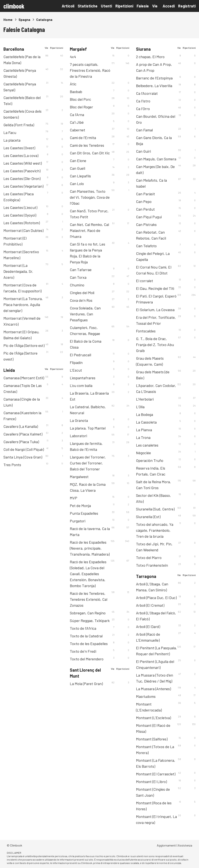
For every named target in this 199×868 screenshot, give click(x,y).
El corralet (145, 281)
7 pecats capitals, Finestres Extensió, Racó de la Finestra (90, 70)
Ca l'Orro (143, 109)
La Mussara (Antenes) (153, 689)
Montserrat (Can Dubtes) (23, 230)
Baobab (76, 92)
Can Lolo (77, 184)
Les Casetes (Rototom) (22, 223)
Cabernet (77, 130)
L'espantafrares (83, 378)
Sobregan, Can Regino (88, 613)
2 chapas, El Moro (150, 57)
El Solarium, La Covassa (155, 310)
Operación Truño (150, 460)
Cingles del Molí (82, 293)
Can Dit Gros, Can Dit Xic (90, 153)
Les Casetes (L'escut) (20, 207)
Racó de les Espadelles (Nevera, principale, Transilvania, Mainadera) (90, 548)
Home (8, 19)
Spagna (24, 19)
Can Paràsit (145, 194)
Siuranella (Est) (148, 517)
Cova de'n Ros (81, 300)
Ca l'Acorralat (147, 93)
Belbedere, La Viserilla (154, 86)
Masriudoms (146, 696)
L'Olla (140, 407)
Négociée (143, 453)
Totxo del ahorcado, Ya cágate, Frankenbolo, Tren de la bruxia (155, 530)
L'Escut (76, 370)
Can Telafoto (146, 246)
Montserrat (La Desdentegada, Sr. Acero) (18, 271)
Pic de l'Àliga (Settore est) (24, 345)
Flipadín (76, 362)
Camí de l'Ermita (83, 138)
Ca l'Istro (143, 101)
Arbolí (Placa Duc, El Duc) (156, 598)
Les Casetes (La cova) (21, 155)
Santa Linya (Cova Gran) (23, 457)
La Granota (79, 420)
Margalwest (79, 477)
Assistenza (185, 845)
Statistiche (88, 6)
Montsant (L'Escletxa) (153, 718)
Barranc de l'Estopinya (154, 78)
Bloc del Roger (81, 107)
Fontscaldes (146, 331)
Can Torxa (78, 277)
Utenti (106, 6)
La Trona (143, 437)
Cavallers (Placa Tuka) (21, 442)
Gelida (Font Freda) (19, 125)
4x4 (73, 57)
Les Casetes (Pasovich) (22, 171)
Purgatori (78, 521)
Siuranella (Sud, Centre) (155, 509)
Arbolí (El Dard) (148, 627)
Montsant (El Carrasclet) (156, 774)
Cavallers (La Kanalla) (21, 426)
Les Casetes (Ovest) (19, 148)
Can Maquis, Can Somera (156, 159)
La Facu (10, 132)
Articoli (68, 6)
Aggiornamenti (166, 845)
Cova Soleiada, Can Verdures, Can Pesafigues (85, 314)
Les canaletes (147, 445)
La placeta (12, 140)
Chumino (77, 285)
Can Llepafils (80, 176)
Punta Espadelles (84, 513)
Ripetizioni (124, 6)
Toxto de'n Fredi (83, 651)
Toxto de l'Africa (83, 628)
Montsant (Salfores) (152, 739)
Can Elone (78, 161)
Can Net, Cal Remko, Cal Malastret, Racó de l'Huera (89, 230)
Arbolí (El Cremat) (150, 605)
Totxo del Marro (149, 558)
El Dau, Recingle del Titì (155, 288)
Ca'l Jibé (77, 122)
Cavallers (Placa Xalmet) (23, 434)
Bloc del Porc (80, 99)
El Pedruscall (80, 355)
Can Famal (144, 130)
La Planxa (144, 430)
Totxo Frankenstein (152, 565)
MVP (74, 498)
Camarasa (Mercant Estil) (24, 378)
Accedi (169, 6)
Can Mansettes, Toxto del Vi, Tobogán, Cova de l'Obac (90, 197)
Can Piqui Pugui (149, 217)
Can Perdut (145, 209)
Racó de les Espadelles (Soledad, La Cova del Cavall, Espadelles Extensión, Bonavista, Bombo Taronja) (88, 574)
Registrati (187, 6)
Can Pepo (144, 201)
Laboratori (78, 436)
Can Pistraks (146, 224)
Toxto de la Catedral (86, 636)
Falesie (143, 6)
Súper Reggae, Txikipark (90, 621)
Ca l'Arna (77, 115)
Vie (155, 6)
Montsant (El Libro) (151, 782)
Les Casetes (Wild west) (23, 163)
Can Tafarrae (81, 270)
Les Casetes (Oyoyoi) (20, 215)
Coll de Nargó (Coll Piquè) (24, 449)
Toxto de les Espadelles (89, 644)
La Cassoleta (146, 422)
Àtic (73, 84)
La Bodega (145, 414)
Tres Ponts (12, 465)
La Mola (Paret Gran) (86, 684)
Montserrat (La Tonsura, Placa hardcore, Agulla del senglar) (23, 305)
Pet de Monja (80, 506)
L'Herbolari (145, 399)
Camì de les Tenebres (87, 145)
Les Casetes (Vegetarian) (23, 186)
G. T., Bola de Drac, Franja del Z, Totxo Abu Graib (155, 345)
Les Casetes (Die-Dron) (22, 178)
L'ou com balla (81, 385)
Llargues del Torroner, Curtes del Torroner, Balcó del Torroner (88, 463)
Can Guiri (143, 151)
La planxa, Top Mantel (88, 428)
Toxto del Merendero (87, 659)
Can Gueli (77, 168)
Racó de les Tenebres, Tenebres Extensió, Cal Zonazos (89, 599)
